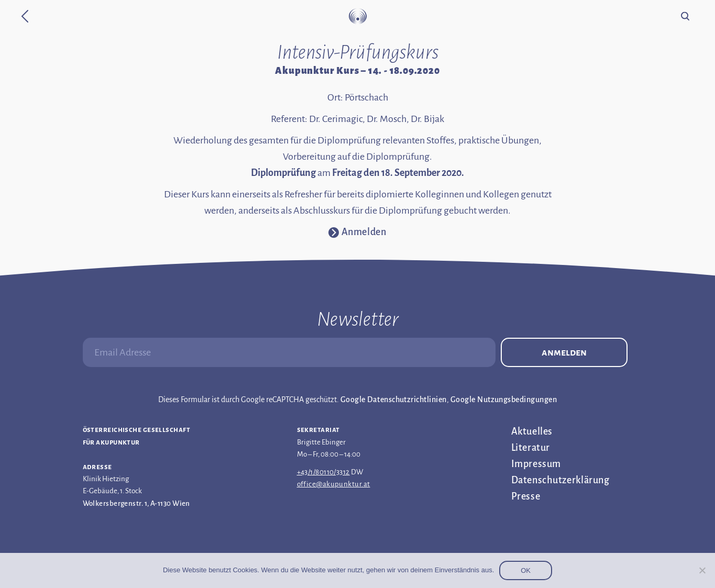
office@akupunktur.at (334, 484)
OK (526, 570)
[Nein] (702, 570)
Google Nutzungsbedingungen (504, 400)
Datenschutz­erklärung (560, 480)
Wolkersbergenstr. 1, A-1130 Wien (136, 503)
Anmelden (564, 352)
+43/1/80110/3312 (323, 472)
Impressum (536, 464)
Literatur (531, 448)
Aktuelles (532, 431)
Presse (526, 496)
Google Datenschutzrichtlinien (394, 400)
